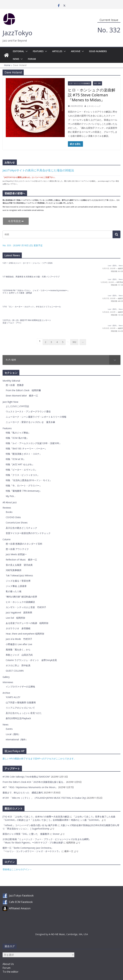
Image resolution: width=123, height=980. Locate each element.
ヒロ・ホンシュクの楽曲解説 (80, 83)
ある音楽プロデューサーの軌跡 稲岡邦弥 (27, 623)
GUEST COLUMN (15, 671)
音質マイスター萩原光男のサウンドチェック (28, 533)
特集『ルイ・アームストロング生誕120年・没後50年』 (34, 443)
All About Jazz (10, 502)
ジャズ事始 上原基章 (16, 586)
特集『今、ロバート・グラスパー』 (24, 486)
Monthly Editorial (11, 381)
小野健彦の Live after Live (19, 644)
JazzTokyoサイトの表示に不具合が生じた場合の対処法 (38, 170)
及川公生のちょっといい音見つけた (24, 713)
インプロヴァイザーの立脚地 (20, 687)
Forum (32, 59)
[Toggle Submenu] (115, 360)
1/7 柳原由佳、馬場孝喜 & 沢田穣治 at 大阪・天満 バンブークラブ (31, 277)
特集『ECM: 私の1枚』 (17, 438)
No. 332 (109, 30)
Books (9, 512)
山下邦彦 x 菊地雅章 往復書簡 (21, 702)
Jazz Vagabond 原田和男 (19, 612)
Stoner (56, 834)
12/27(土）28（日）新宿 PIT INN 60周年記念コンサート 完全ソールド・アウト (27, 322)
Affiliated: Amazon (20, 908)
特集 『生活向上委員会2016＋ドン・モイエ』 (29, 480)
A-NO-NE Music (57, 934)
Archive (76, 51)
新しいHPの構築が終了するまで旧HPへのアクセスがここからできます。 (39, 759)
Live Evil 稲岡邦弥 (15, 618)
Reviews (7, 508)
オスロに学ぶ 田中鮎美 (18, 665)
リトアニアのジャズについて (20, 708)
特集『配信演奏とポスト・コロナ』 (24, 454)
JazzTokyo (17, 33)
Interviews (8, 682)
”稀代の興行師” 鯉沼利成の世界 (21, 597)
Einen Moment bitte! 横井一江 (22, 396)
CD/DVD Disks (13, 517)
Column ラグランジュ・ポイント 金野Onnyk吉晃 (31, 660)
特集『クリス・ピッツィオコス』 (23, 475)
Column (7, 539)
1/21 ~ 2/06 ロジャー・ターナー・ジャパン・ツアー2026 (27, 263)
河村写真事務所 (14, 570)
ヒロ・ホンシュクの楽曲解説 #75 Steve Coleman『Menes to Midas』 (92, 95)
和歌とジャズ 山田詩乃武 (19, 655)
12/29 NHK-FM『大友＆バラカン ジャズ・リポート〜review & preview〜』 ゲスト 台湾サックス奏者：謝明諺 (36, 292)
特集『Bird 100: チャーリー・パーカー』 (26, 448)
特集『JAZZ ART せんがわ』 (20, 464)
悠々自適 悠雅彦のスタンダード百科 (24, 544)
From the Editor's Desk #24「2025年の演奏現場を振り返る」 (34, 782)
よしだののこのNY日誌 (17, 406)
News (16, 59)
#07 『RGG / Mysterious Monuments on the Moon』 (30, 787)
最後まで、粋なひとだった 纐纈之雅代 (23, 793)
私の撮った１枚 (14, 591)
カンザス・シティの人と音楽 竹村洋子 (26, 607)
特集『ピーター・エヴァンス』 (21, 470)
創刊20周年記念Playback (18, 718)
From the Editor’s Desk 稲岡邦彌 (23, 390)
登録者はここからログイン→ (17, 869)
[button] (26, 51)
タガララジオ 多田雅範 (18, 628)
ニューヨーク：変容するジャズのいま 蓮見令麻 (30, 422)
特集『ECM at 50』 (16, 459)
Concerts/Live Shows (17, 523)
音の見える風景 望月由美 (19, 565)
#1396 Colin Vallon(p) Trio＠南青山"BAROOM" (27, 777)
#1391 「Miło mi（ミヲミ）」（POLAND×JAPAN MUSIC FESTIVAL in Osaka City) (45, 798)
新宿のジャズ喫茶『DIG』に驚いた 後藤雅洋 (26, 834)
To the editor (10, 972)
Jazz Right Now (10, 402)
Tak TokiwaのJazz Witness (19, 575)
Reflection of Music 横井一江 (21, 560)
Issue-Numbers (98, 51)
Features (38, 51)
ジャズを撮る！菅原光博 (18, 581)
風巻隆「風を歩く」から (18, 650)
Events (9, 729)
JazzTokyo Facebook (21, 896)
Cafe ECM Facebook (21, 902)
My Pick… (11, 496)
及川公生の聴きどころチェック (21, 528)
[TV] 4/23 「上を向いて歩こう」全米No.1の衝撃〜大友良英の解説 (36, 817)
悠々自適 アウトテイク (17, 549)
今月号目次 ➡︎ (16, 221)
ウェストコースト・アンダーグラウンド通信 (28, 411)
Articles (57, 51)
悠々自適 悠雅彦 (15, 385)
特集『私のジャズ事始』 (18, 433)
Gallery (6, 677)
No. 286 (97, 83)
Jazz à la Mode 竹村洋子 (19, 639)
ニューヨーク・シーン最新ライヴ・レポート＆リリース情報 (36, 417)
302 (74, 342)
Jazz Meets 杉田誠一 (16, 554)
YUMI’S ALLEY (13, 697)
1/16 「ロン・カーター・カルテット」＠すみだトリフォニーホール (32, 307)
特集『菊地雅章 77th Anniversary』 (24, 491)
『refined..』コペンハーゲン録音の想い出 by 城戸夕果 (30, 825)
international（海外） (17, 739)
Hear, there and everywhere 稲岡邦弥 (25, 634)
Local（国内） (113, 266)
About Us (8, 964)
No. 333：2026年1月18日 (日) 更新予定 (23, 245)
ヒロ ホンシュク (94, 106)
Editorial (18, 51)
